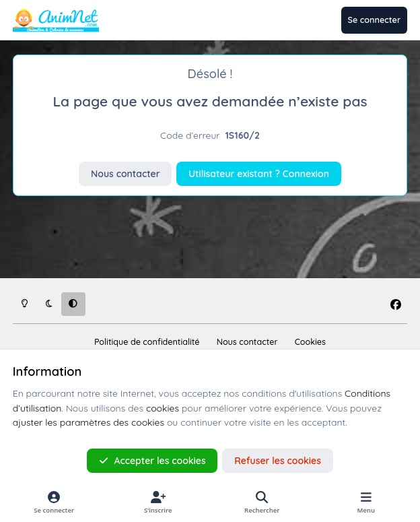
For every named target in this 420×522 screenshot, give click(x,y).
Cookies (310, 341)
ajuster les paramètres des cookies (89, 422)
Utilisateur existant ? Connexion (259, 174)
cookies (163, 408)
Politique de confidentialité (147, 341)
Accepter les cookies (152, 461)
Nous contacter (125, 174)
